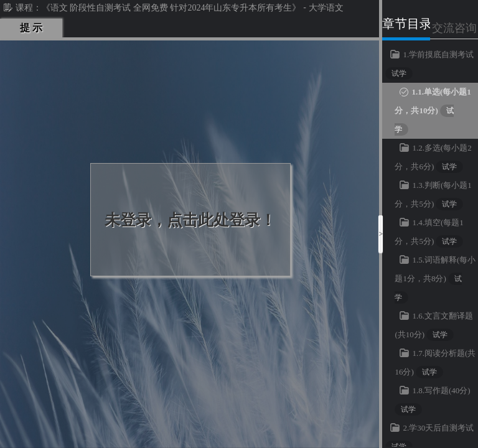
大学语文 (326, 8)
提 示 (31, 28)
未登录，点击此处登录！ (190, 220)
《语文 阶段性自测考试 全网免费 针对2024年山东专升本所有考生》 (171, 8)
